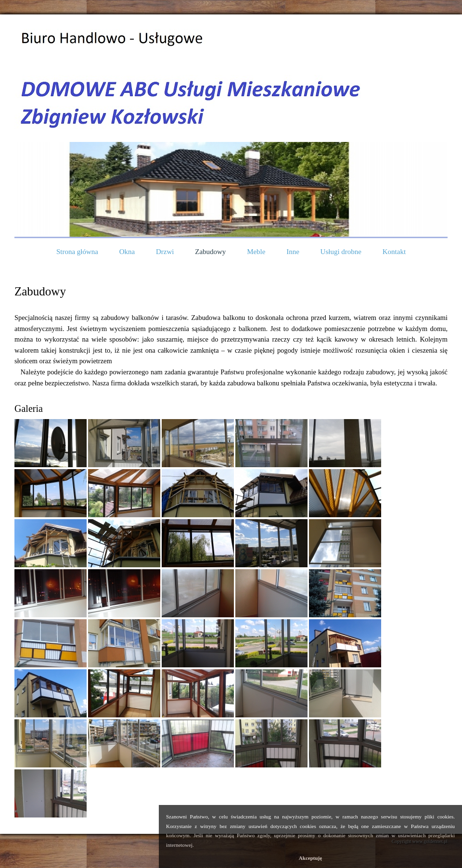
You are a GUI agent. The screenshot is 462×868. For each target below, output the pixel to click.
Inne (293, 252)
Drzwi (165, 252)
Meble (256, 252)
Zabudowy (210, 252)
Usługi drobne (341, 252)
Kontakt (394, 252)
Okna (127, 252)
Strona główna (77, 252)
